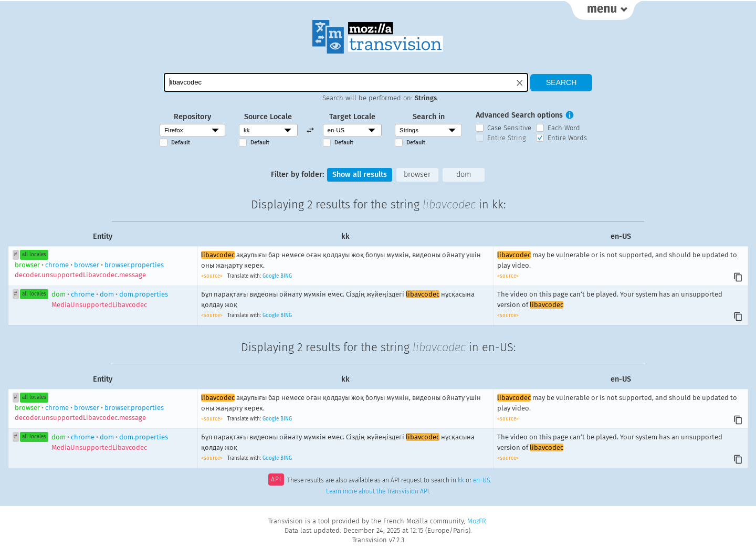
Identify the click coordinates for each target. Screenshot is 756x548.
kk (461, 480)
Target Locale (352, 117)
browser (417, 175)
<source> (213, 276)
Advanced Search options (519, 115)
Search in (429, 117)
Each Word (564, 128)
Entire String (507, 138)
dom (464, 175)
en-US (481, 480)
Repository (192, 117)
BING (286, 276)
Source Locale (268, 117)
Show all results (360, 175)
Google (271, 276)
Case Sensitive (509, 128)
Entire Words (567, 138)
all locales (34, 255)
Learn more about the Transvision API (377, 491)
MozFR (477, 521)
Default (181, 143)
